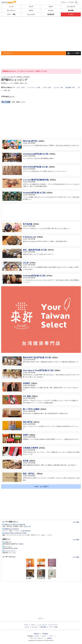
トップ (11, 7)
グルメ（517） (21, 87)
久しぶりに (8, 546)
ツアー (51, 636)
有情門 (26, 435)
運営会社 (37, 634)
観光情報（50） (71, 87)
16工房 (26, 263)
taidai (16, 548)
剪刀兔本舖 (27, 224)
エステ (44, 636)
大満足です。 (9, 542)
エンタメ (51, 10)
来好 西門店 (28, 422)
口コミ (24, 102)
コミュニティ (31, 14)
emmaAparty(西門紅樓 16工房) (36, 154)
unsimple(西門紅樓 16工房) (34, 276)
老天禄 (26, 461)
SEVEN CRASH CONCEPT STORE (16, 533)
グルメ (51, 7)
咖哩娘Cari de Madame (12, 529)
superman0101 (26, 531)
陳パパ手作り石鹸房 (31, 409)
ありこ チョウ (47, 535)
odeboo (21, 544)
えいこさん (13, 553)
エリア (31, 7)
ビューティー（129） (34, 87)
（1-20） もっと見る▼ (41, 486)
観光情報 (71, 10)
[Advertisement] (41, 34)
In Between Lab (29, 237)
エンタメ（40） (59, 87)
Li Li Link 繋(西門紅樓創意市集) (36, 180)
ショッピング (71, 7)
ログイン (64, 2)
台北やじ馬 (27, 526)
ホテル (31, 10)
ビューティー (11, 10)
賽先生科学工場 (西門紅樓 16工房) (37, 358)
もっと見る (76, 522)
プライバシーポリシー (37, 638)
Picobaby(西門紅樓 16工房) (34, 193)
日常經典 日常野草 (30, 448)
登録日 (18, 102)
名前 (13, 102)
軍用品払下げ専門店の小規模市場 (15, 525)
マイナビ (71, 2)
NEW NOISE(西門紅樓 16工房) (35, 167)
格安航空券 (51, 14)
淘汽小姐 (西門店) (30, 141)
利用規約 (45, 634)
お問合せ (49, 638)
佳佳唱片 (27, 383)
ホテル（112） (47, 87)
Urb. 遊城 (27, 396)
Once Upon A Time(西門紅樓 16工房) (38, 370)
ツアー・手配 (11, 14)
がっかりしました (10, 551)
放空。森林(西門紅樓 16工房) (35, 250)
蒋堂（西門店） (29, 474)
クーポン (71, 14)
